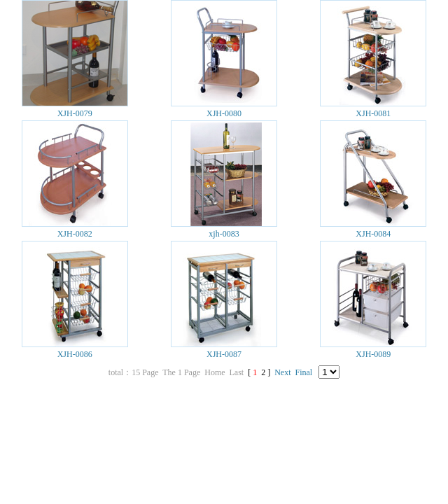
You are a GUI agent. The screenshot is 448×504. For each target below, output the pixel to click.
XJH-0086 (75, 354)
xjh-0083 (224, 234)
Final (304, 372)
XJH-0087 (224, 354)
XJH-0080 (224, 113)
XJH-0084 (373, 234)
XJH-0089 (373, 354)
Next (282, 372)
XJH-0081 (373, 113)
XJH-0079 (75, 113)
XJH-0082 (75, 234)
